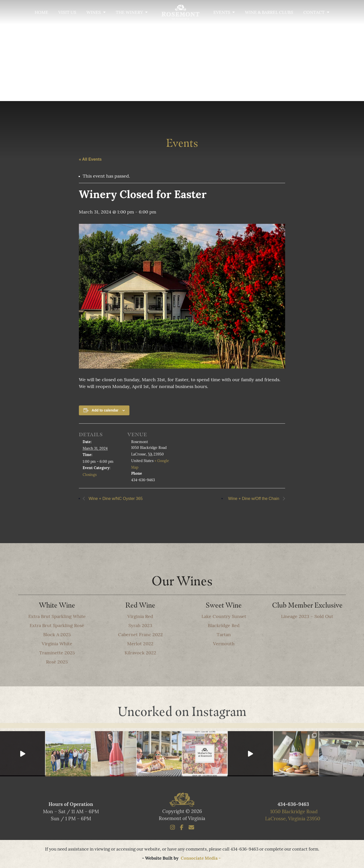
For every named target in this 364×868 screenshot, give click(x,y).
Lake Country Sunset (224, 628)
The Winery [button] (130, 13)
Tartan (224, 646)
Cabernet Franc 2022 (140, 646)
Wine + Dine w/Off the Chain (254, 499)
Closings (90, 476)
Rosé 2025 (57, 674)
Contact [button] (314, 13)
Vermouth (224, 655)
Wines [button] (94, 13)
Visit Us (67, 13)
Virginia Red (140, 628)
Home (41, 13)
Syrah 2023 (140, 637)
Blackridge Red (224, 637)
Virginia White (57, 655)
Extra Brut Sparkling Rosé (57, 637)
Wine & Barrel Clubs (269, 13)
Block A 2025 (57, 646)
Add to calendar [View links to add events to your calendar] (105, 411)
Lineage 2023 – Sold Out (307, 628)
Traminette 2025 (57, 665)
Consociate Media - (201, 859)
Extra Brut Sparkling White (57, 628)
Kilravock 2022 (140, 665)
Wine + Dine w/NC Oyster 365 (115, 499)
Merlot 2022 (140, 655)
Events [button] (222, 13)
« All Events (90, 160)
